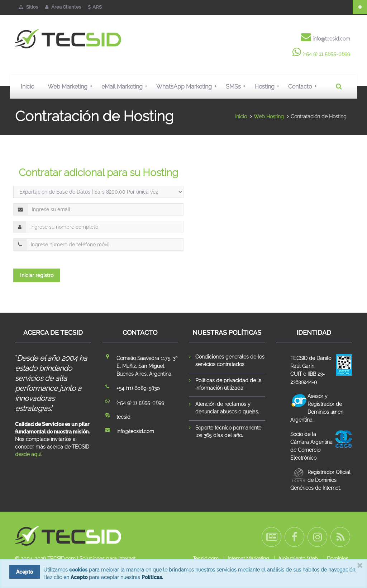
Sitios (28, 7)
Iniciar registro (37, 275)
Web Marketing (72, 86)
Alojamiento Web (298, 559)
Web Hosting (269, 117)
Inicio (27, 87)
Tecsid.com (206, 559)
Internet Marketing (248, 559)
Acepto (79, 577)
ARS (95, 7)
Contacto (304, 86)
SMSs (237, 86)
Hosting (268, 86)
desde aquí (28, 454)
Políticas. (152, 577)
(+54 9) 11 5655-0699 (326, 54)
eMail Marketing (126, 86)
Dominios (338, 559)
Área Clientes (63, 7)
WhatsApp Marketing (188, 86)
